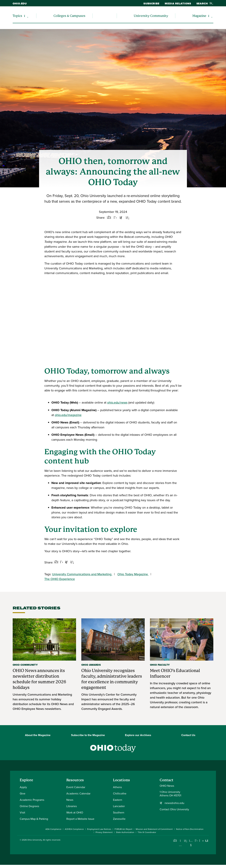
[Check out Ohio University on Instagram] (180, 845)
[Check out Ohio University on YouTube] (191, 843)
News (70, 800)
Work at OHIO (75, 812)
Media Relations (178, 4)
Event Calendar (76, 787)
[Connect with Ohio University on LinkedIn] (186, 841)
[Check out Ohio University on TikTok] (201, 841)
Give (23, 793)
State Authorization (125, 832)
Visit (22, 812)
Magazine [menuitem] (199, 16)
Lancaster (119, 806)
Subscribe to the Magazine (88, 735)
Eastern (118, 800)
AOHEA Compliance (74, 829)
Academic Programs (32, 800)
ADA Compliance (53, 829)
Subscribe (151, 4)
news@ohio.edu (174, 803)
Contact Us (188, 735)
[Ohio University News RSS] (207, 841)
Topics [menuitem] (17, 16)
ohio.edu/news (117, 402)
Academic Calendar (78, 793)
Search (205, 4)
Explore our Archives (138, 735)
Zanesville (119, 819)
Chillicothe (120, 793)
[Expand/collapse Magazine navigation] (210, 16)
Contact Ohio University (174, 809)
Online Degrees (29, 806)
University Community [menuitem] (151, 16)
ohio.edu (20, 4)
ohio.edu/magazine (68, 415)
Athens (117, 787)
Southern (119, 812)
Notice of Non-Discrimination (190, 829)
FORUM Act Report (123, 829)
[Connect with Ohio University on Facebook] (175, 841)
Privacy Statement (104, 832)
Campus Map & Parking (34, 819)
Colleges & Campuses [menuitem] (69, 16)
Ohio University (34, 840)
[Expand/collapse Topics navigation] (26, 16)
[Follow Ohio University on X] (196, 841)
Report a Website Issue (80, 819)
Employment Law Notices (99, 829)
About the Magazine (38, 735)
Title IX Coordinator (147, 832)
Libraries (72, 806)
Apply (23, 787)
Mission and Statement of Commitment (154, 829)
